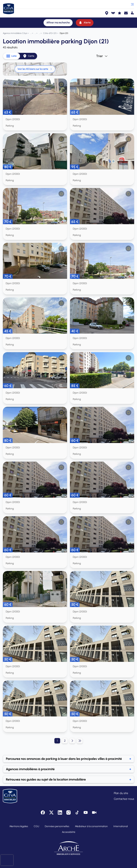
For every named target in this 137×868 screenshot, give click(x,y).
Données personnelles (57, 826)
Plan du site (121, 793)
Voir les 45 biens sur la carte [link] (35, 69)
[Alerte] (85, 23)
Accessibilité (69, 832)
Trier (102, 56)
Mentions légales (19, 826)
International (121, 826)
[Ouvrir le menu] (132, 4)
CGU (36, 826)
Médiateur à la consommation (91, 826)
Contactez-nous (124, 799)
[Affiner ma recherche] (58, 23)
